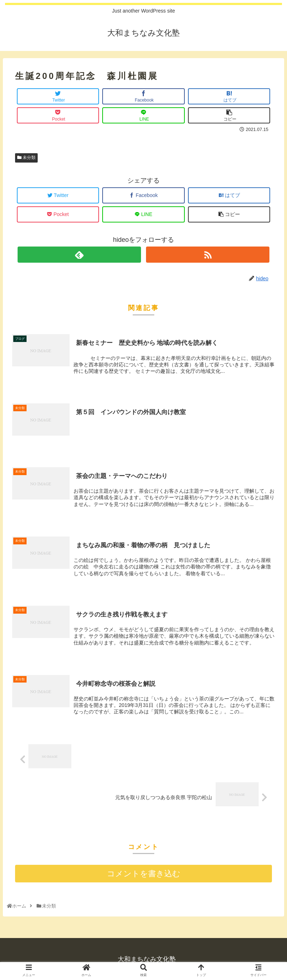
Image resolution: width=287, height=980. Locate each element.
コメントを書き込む (144, 874)
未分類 (26, 158)
